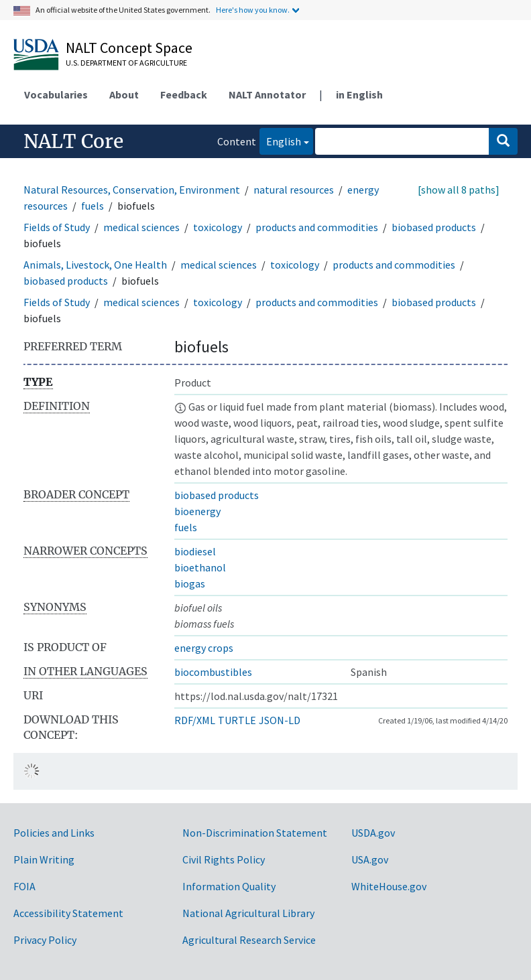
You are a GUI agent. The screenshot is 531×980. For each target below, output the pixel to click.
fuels (93, 206)
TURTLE (237, 720)
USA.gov (370, 859)
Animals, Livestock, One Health (95, 265)
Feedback (184, 94)
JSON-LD (280, 720)
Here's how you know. (253, 10)
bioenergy (197, 511)
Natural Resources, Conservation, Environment (132, 190)
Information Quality (229, 886)
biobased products (434, 227)
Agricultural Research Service (249, 940)
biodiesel (195, 551)
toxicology (218, 227)
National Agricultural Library (248, 913)
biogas (190, 583)
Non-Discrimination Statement (255, 833)
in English (359, 94)
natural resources (294, 190)
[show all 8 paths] (459, 190)
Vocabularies (56, 94)
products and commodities (317, 227)
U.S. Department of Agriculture (126, 63)
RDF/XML (195, 720)
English (280, 140)
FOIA (24, 886)
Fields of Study (57, 227)
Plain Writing (44, 859)
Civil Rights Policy (224, 859)
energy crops (204, 648)
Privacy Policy (45, 940)
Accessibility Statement (68, 913)
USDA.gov (373, 833)
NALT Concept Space (129, 48)
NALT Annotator (267, 94)
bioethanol (200, 567)
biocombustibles (213, 672)
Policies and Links (54, 833)
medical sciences (141, 227)
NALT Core (73, 141)
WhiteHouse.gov (389, 886)
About (124, 94)
